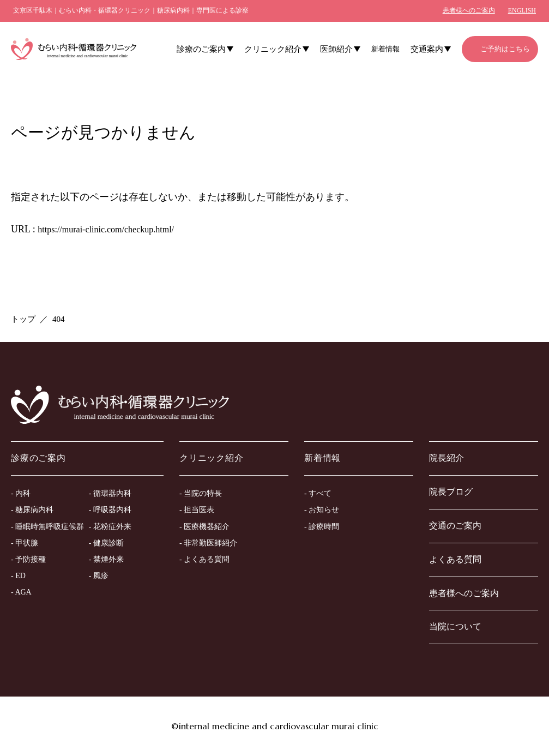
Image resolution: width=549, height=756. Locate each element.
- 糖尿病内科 (32, 510)
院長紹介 (447, 458)
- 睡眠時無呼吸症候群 (47, 527)
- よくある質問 (204, 559)
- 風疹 (99, 576)
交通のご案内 (455, 526)
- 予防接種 (28, 559)
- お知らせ (322, 510)
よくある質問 (455, 559)
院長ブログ (451, 492)
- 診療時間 (322, 527)
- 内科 (21, 493)
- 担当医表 (197, 510)
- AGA (21, 592)
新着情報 (385, 49)
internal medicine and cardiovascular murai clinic (279, 726)
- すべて (318, 493)
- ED (18, 576)
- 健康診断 (106, 543)
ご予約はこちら (505, 49)
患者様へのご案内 (469, 10)
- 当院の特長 (201, 493)
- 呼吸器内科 (110, 510)
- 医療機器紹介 (204, 527)
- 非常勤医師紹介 (208, 543)
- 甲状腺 (25, 543)
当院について (455, 626)
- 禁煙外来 (106, 559)
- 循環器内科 (110, 493)
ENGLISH (522, 10)
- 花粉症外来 (110, 527)
